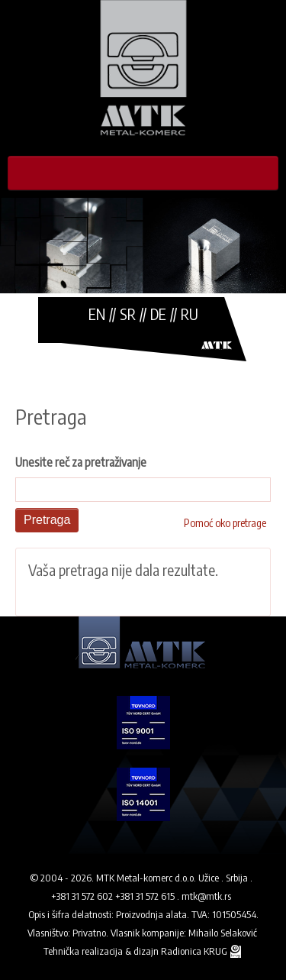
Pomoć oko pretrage (225, 523)
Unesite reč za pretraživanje (81, 462)
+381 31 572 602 (82, 896)
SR (128, 314)
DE (158, 314)
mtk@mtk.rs (206, 896)
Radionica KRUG (195, 951)
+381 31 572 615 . (147, 896)
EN (97, 314)
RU (190, 314)
